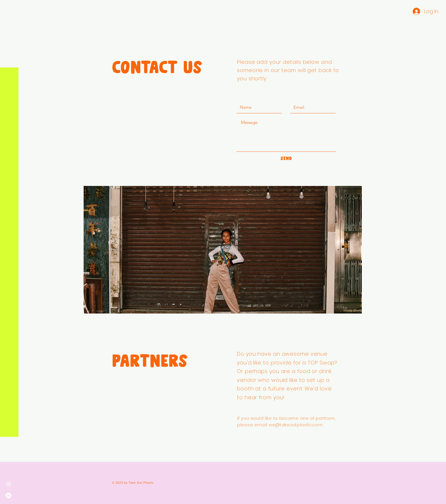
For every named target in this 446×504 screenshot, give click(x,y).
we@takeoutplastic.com (296, 425)
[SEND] (286, 158)
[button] (10, 8)
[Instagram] (9, 484)
